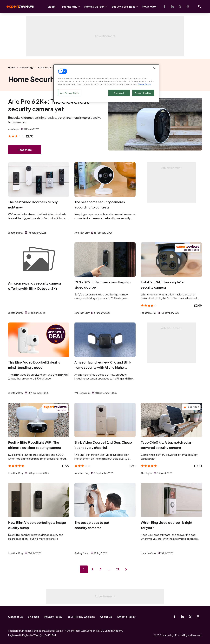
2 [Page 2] (92, 569)
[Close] (154, 68)
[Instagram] (188, 7)
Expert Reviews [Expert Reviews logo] (18, 7)
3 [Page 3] (101, 569)
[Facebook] (164, 7)
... (109, 569)
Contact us (15, 617)
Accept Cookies (143, 93)
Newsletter (150, 6)
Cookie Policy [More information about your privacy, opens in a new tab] (144, 84)
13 (118, 569)
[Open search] (200, 7)
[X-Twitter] (180, 7)
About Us (106, 617)
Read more (25, 150)
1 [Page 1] (84, 569)
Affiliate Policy (126, 617)
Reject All (119, 93)
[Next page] (126, 569)
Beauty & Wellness (123, 7)
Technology (70, 7)
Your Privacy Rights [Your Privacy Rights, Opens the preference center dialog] (70, 93)
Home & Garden (94, 7)
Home (12, 67)
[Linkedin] (172, 7)
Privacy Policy (53, 617)
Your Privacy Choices (81, 617)
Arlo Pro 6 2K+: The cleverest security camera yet (49, 105)
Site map (34, 617)
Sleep (51, 7)
